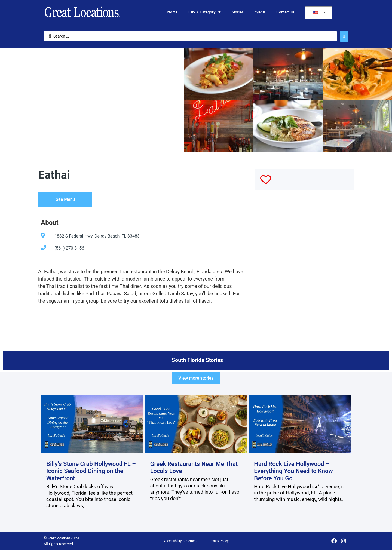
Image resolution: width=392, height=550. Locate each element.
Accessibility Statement (180, 541)
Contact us (285, 12)
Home (172, 12)
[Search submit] (344, 36)
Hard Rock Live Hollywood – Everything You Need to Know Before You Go (293, 471)
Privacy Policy (219, 541)
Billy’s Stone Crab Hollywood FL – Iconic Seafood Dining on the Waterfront (91, 471)
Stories (238, 12)
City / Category (204, 12)
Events (260, 12)
